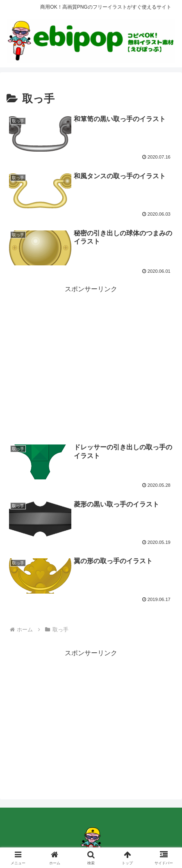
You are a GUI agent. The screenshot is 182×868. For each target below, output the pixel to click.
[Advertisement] (91, 353)
